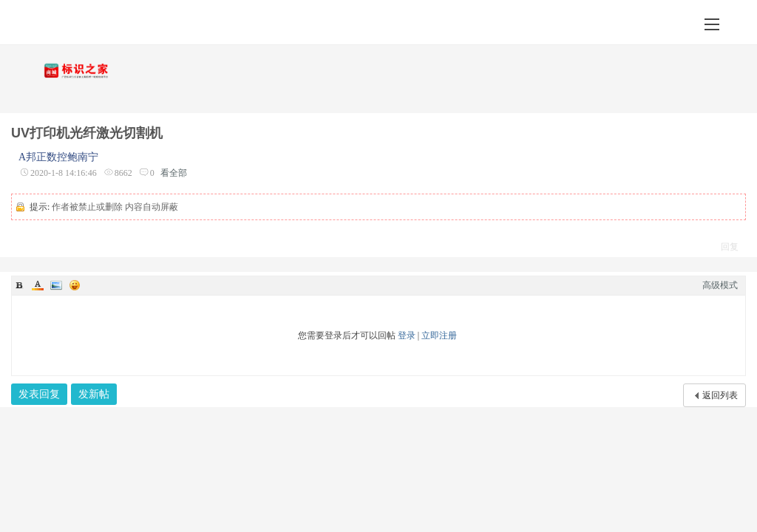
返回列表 (720, 395)
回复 (730, 247)
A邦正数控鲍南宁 (58, 157)
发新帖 (94, 394)
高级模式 (720, 285)
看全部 (174, 173)
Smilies (75, 285)
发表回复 (39, 394)
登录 (407, 335)
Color (38, 285)
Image (56, 285)
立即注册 (439, 335)
